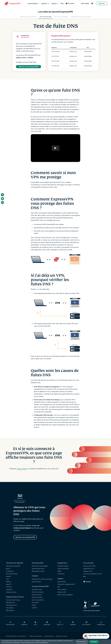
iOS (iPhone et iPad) (12, 573)
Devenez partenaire (63, 568)
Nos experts (35, 602)
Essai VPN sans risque (38, 568)
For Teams (71, 4)
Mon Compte (85, 4)
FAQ (59, 586)
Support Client (62, 581)
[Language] (92, 4)
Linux (8, 578)
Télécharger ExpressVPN (13, 565)
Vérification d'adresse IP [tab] (28, 17)
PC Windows (10, 570)
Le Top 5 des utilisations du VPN (92, 573)
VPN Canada (10, 607)
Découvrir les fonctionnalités (40, 565)
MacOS (8, 568)
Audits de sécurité (37, 596)
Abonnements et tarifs (38, 570)
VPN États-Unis (10, 602)
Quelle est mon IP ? (89, 568)
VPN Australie (10, 610)
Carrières (34, 607)
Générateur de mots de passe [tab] (81, 17)
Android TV (9, 589)
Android (8, 576)
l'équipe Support (22, 469)
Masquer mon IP (88, 570)
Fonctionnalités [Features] (32, 4)
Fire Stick (9, 586)
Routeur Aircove (36, 581)
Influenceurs (61, 573)
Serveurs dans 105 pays (13, 599)
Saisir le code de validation (65, 594)
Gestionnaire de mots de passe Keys (42, 578)
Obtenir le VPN (62, 591)
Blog (62, 4)
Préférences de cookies (62, 635)
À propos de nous (37, 589)
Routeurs (9, 581)
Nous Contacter (62, 589)
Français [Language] (88, 581)
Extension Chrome (11, 591)
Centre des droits (37, 594)
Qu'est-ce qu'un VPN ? (90, 565)
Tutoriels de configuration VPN (66, 583)
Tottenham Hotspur (63, 565)
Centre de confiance (38, 591)
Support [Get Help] (54, 4)
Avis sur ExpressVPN (38, 599)
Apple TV (9, 583)
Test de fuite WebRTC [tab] (61, 17)
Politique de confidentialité (35, 635)
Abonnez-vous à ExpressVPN (28, 66)
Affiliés (59, 570)
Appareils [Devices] (44, 4)
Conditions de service (49, 635)
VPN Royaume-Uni (11, 604)
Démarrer (102, 4)
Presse (34, 604)
